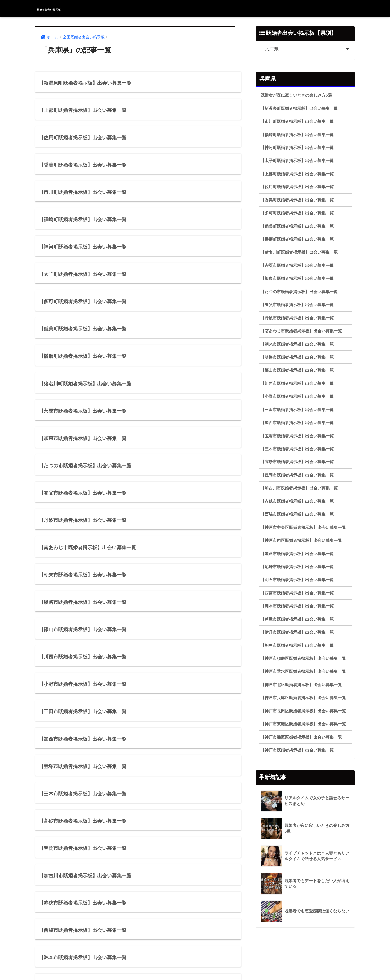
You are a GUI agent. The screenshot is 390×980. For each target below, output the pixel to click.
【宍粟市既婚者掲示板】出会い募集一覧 (297, 265)
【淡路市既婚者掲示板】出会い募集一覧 (297, 357)
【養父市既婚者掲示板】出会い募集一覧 (297, 305)
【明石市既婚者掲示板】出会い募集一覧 (297, 580)
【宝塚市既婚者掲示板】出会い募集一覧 (297, 436)
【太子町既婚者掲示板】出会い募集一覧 (297, 160)
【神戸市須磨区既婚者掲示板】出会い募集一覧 (303, 658)
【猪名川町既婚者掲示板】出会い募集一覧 (299, 252)
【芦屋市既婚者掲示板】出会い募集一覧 (297, 619)
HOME (195, 958)
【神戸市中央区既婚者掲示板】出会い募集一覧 (303, 527)
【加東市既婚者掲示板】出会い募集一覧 (297, 278)
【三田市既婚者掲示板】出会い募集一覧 (297, 410)
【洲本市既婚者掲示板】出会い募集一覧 (297, 606)
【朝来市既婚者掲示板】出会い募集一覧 (297, 344)
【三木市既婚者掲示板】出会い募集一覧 (297, 449)
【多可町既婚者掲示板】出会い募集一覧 (297, 213)
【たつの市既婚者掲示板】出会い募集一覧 (299, 292)
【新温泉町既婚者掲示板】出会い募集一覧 (299, 108)
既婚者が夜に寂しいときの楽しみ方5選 (296, 95)
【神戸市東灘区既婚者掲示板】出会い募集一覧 (303, 724)
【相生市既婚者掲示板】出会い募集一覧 (297, 645)
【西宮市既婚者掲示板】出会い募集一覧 (297, 593)
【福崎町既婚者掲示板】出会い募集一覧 (297, 135)
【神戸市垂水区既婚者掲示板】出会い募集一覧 (303, 671)
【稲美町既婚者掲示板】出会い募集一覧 (297, 226)
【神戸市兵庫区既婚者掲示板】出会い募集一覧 (303, 698)
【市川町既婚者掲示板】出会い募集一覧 (297, 121)
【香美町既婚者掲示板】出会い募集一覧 (297, 200)
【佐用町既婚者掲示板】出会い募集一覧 (297, 187)
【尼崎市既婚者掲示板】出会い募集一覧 (297, 567)
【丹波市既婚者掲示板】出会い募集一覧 (297, 318)
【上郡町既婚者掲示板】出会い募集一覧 (297, 174)
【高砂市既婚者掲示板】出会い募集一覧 (297, 462)
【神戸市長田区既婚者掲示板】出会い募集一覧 (303, 711)
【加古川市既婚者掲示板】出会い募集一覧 (299, 488)
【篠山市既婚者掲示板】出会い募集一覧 (297, 370)
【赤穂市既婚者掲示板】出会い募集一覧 (297, 501)
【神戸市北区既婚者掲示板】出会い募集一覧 (301, 685)
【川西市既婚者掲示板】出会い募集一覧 (297, 383)
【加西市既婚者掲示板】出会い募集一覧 (297, 423)
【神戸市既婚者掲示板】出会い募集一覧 (297, 750)
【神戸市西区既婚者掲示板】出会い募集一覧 (301, 540)
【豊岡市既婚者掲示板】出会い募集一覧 (297, 475)
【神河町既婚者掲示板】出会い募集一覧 (297, 148)
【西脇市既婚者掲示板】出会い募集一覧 (297, 514)
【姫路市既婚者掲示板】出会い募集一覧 (297, 554)
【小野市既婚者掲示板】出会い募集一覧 (297, 396)
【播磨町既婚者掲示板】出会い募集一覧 (297, 239)
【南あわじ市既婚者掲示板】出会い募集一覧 (301, 331)
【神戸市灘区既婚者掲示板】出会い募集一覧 (301, 737)
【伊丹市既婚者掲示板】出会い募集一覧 (297, 632)
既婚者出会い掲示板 (66, 8)
